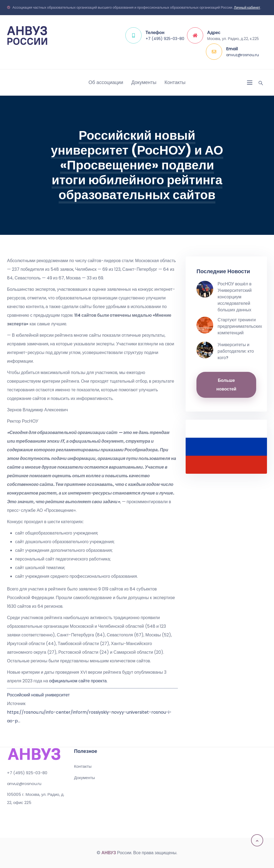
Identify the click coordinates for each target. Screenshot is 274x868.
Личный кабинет (247, 7)
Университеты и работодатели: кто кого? (236, 351)
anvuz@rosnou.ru (243, 55)
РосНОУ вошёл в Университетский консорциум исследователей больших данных (235, 297)
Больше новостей (226, 385)
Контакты (175, 82)
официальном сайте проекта (78, 681)
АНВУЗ (109, 853)
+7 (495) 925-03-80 (165, 39)
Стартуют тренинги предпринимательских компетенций (240, 326)
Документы (144, 82)
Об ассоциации (106, 82)
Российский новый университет (38, 695)
